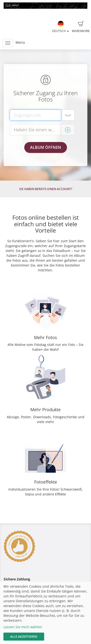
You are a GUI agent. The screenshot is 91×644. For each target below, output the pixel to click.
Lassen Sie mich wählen (23, 627)
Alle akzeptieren (24, 637)
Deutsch (61, 27)
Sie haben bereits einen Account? (46, 189)
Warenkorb (81, 27)
